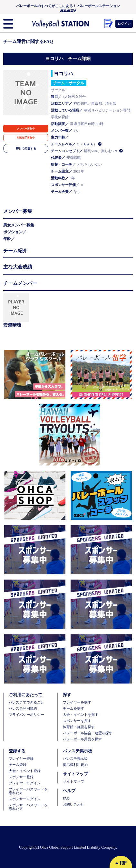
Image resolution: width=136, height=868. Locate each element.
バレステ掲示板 (75, 759)
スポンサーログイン (25, 799)
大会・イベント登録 (25, 771)
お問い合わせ (73, 805)
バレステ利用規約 (23, 709)
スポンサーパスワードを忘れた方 (28, 807)
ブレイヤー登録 (21, 759)
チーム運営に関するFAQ (28, 41)
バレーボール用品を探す (82, 739)
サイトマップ (73, 782)
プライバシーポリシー (26, 715)
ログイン (124, 24)
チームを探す (73, 709)
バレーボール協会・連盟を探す (88, 733)
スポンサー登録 (21, 777)
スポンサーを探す (77, 721)
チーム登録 (18, 765)
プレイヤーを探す (77, 702)
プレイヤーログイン (25, 783)
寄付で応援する (26, 148)
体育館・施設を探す (79, 727)
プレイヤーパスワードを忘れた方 (28, 791)
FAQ (66, 798)
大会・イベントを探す (81, 715)
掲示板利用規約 (75, 765)
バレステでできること (26, 702)
